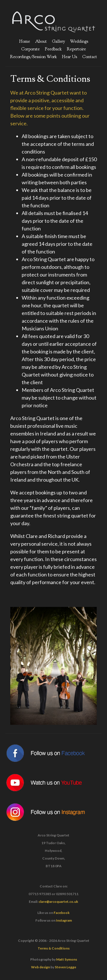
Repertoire (76, 49)
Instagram (64, 920)
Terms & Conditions (54, 948)
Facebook (62, 913)
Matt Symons (67, 959)
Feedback (53, 49)
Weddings (79, 41)
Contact (90, 57)
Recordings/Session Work (33, 57)
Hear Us (69, 57)
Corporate (30, 49)
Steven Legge (65, 967)
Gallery (58, 41)
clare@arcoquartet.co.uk (58, 902)
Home (25, 41)
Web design (41, 967)
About (41, 41)
